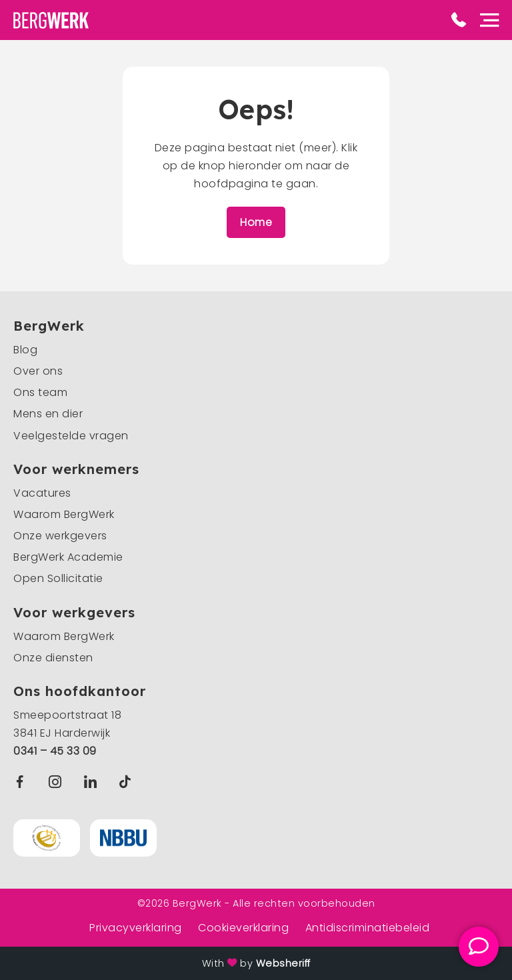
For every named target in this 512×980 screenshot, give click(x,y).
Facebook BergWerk (23, 782)
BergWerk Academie (68, 557)
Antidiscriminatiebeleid (368, 928)
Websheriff (283, 963)
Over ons (38, 371)
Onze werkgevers (60, 536)
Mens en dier (48, 414)
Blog (25, 350)
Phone (459, 20)
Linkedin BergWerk (93, 782)
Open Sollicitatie (58, 578)
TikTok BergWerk (128, 782)
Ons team (40, 392)
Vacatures (42, 493)
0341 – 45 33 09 (55, 751)
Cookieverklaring (243, 928)
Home (256, 222)
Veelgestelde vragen (71, 436)
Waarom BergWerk (64, 514)
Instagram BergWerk (58, 782)
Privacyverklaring (136, 928)
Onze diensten (53, 658)
